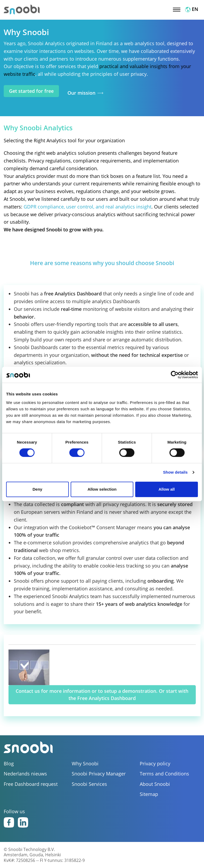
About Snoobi (155, 784)
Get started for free (31, 91)
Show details (175, 472)
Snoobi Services (89, 784)
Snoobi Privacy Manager (99, 774)
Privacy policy (155, 764)
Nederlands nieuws (25, 774)
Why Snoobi (85, 764)
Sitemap (149, 794)
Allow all (167, 489)
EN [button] (192, 9)
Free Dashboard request (31, 784)
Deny (37, 489)
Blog (9, 764)
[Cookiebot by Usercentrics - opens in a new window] (175, 375)
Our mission (81, 93)
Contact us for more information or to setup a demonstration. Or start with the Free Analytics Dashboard (102, 700)
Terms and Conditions (164, 774)
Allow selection (102, 489)
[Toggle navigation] (177, 9)
